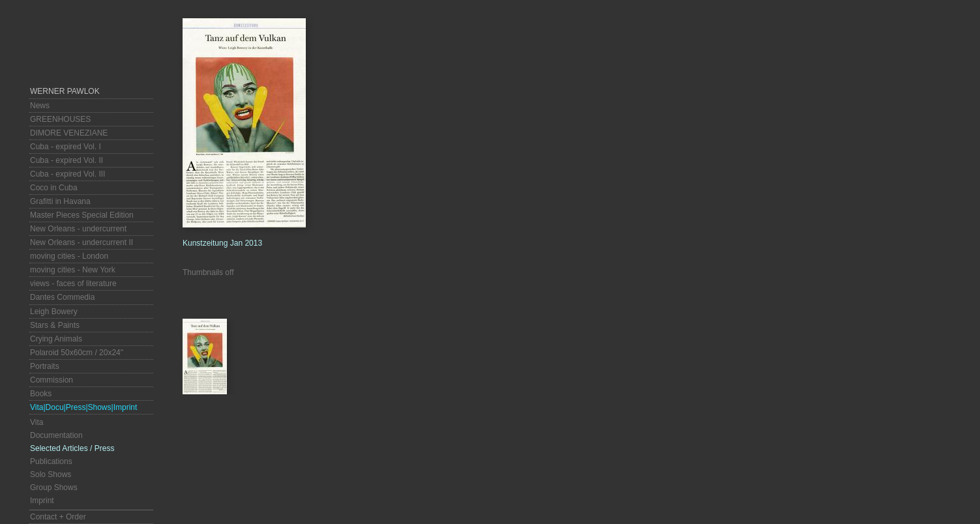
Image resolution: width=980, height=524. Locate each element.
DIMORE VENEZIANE (69, 133)
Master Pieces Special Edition (82, 215)
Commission (52, 380)
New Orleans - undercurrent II (82, 242)
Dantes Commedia (62, 297)
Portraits (45, 366)
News (40, 106)
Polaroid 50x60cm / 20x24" (77, 353)
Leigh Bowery (54, 312)
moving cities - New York (73, 270)
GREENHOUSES (60, 119)
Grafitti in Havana (60, 201)
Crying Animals (56, 339)
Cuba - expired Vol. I (66, 147)
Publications (51, 461)
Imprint (42, 501)
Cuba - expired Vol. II (67, 160)
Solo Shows (51, 474)
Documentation (56, 435)
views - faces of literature (73, 284)
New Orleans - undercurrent (78, 229)
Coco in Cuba (54, 188)
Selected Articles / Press (72, 448)
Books (41, 394)
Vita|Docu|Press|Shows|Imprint (83, 407)
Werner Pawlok (65, 91)
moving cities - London (69, 256)
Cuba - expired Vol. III (67, 174)
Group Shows (54, 488)
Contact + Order (58, 517)
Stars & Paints (55, 325)
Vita (37, 422)
